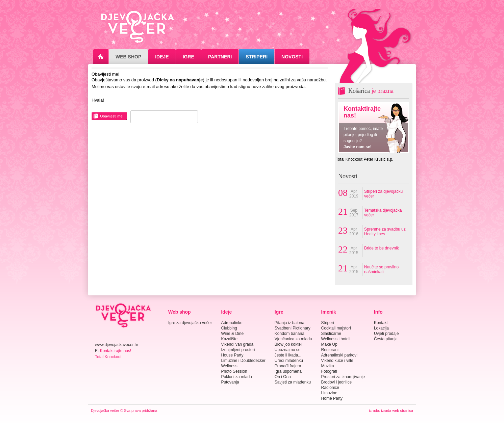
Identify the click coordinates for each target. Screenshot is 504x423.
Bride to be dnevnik (382, 248)
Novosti (292, 57)
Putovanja (230, 382)
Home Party (332, 398)
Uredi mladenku (289, 361)
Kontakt (381, 323)
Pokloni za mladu (236, 377)
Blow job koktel (288, 344)
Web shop (180, 312)
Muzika (328, 366)
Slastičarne (331, 334)
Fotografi (329, 371)
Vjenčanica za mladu (293, 339)
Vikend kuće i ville (337, 361)
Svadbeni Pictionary (293, 328)
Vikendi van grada (237, 344)
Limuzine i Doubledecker (243, 361)
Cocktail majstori (336, 328)
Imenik (329, 312)
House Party (232, 355)
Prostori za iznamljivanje (343, 377)
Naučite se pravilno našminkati (381, 269)
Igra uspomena (288, 371)
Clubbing (229, 328)
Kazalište (229, 339)
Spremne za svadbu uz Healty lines (385, 232)
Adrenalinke (232, 323)
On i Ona (283, 377)
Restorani (330, 350)
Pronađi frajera (288, 366)
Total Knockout (108, 357)
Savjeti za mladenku (293, 382)
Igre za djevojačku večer (190, 323)
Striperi (257, 57)
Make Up (329, 344)
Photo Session (234, 371)
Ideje (162, 57)
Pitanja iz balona (289, 323)
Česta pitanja (386, 339)
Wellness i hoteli (336, 339)
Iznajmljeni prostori (238, 350)
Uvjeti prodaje (386, 334)
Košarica (371, 91)
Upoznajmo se (288, 350)
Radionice (330, 388)
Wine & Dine (232, 334)
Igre (188, 57)
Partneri (220, 57)
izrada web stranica (397, 411)
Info (378, 312)
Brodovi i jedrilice (337, 382)
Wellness (229, 366)
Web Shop (128, 57)
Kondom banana (289, 334)
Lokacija (381, 328)
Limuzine (329, 393)
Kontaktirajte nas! (116, 351)
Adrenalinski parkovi (339, 355)
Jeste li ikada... (288, 355)
